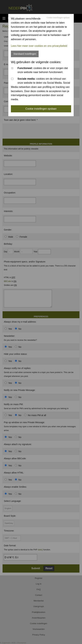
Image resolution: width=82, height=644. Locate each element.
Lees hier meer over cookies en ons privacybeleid (39, 46)
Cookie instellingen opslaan (58, 18)
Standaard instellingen (25, 54)
